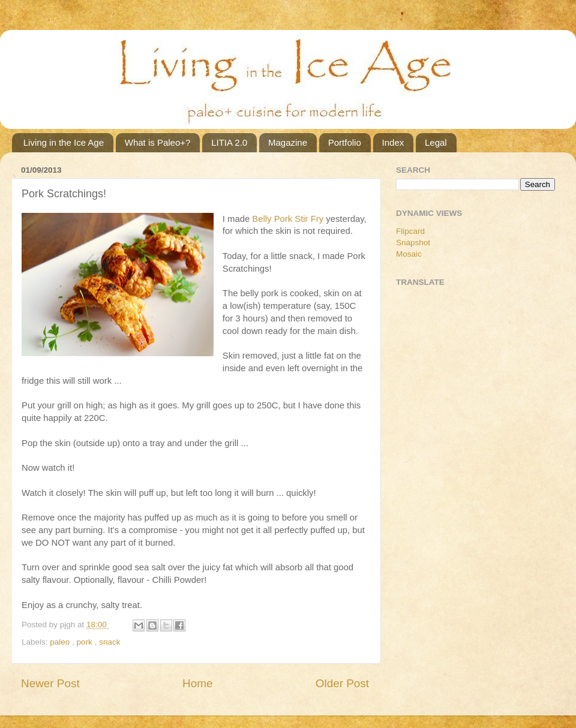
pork (86, 642)
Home (197, 683)
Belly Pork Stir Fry (288, 219)
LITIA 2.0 (229, 142)
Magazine (288, 142)
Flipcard (410, 231)
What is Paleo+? (158, 142)
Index (393, 142)
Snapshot (413, 243)
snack (109, 642)
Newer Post (50, 683)
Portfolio (345, 142)
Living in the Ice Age (64, 142)
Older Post (342, 683)
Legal (436, 142)
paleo (61, 642)
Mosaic (409, 254)
